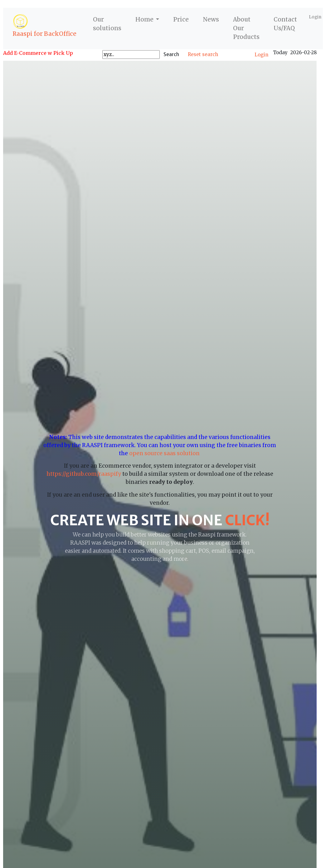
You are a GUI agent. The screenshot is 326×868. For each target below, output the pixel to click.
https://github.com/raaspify (84, 474)
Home (145, 19)
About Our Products (246, 28)
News (211, 19)
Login (315, 17)
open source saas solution (165, 453)
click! (247, 520)
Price (181, 19)
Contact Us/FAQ (285, 24)
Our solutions (107, 24)
